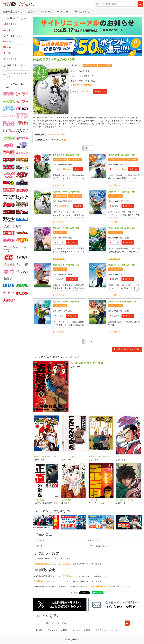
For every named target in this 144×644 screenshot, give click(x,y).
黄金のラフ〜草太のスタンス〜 (101, 457)
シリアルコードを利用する (17, 75)
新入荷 (32, 12)
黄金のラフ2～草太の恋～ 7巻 (66, 265)
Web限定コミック (13, 12)
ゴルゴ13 (93, 500)
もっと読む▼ (59, 186)
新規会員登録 (13, 24)
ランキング (63, 12)
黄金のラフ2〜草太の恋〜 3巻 (66, 192)
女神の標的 (66, 500)
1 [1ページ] (83, 148)
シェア (74, 593)
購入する (78, 169)
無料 (88, 630)
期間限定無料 (91, 65)
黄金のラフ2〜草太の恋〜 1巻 (66, 155)
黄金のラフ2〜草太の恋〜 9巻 (66, 302)
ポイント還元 (106, 65)
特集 (65, 630)
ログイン (66, 564)
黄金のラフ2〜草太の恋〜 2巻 (121, 155)
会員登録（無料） (43, 564)
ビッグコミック (86, 76)
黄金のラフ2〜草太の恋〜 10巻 (122, 302)
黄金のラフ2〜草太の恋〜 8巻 (121, 265)
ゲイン (119, 457)
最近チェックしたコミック (107, 630)
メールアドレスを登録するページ (97, 587)
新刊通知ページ (69, 577)
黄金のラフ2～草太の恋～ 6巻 (121, 228)
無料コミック (82, 12)
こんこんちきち (68, 457)
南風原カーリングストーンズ (47, 457)
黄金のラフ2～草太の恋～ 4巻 (121, 192)
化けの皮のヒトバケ (125, 500)
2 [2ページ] (87, 148)
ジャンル (46, 12)
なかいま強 (84, 71)
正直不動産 (39, 500)
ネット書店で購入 (98, 546)
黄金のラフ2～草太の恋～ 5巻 (66, 228)
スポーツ (39, 546)
